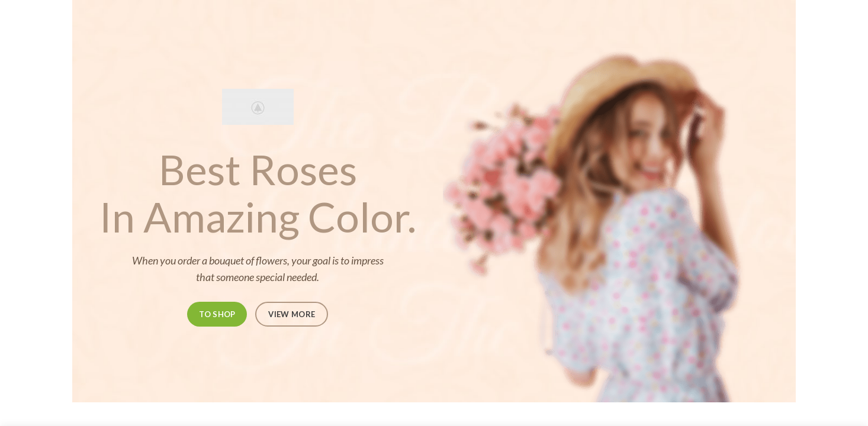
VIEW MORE (292, 314)
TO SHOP (217, 314)
